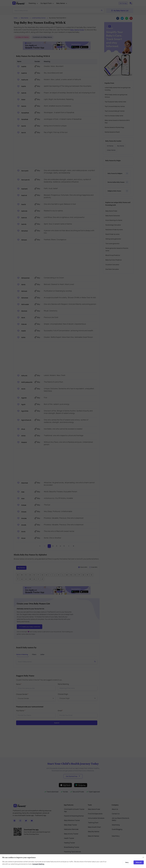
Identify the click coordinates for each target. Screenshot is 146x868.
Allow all (139, 862)
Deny (127, 862)
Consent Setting (38, 864)
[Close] (143, 857)
